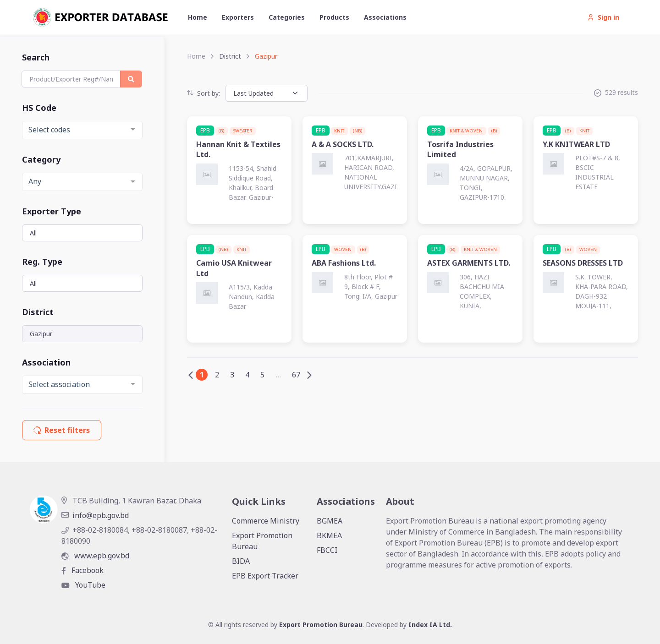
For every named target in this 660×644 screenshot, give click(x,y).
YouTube (83, 585)
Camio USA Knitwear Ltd (234, 268)
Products (334, 17)
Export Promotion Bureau (262, 541)
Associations (385, 17)
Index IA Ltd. (430, 625)
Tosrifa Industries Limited (460, 149)
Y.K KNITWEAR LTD (576, 144)
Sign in (603, 17)
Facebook (82, 570)
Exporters (238, 17)
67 (296, 375)
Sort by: (203, 93)
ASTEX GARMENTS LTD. (469, 263)
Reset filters (62, 430)
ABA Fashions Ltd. (344, 263)
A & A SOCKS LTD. (343, 144)
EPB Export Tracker (265, 576)
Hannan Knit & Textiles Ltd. (238, 149)
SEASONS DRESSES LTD (583, 263)
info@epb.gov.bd (95, 515)
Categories (287, 17)
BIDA (241, 561)
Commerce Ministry (266, 521)
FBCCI (327, 550)
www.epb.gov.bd (95, 556)
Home (198, 17)
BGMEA (330, 521)
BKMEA (329, 535)
